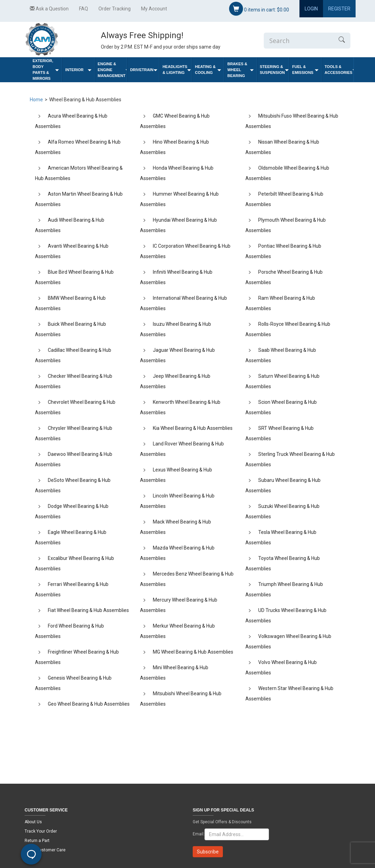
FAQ (84, 9)
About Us (33, 822)
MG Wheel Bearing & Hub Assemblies (193, 652)
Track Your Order (41, 831)
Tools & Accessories (339, 70)
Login (311, 9)
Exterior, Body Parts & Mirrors (46, 70)
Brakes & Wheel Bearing (241, 70)
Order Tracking (115, 9)
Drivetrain (143, 70)
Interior (78, 70)
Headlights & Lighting (177, 70)
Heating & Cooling (208, 70)
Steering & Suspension (274, 70)
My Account (154, 9)
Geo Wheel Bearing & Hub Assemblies (89, 704)
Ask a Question (49, 9)
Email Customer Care (45, 850)
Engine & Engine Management (112, 70)
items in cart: (259, 9)
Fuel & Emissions (305, 70)
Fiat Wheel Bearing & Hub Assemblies (88, 610)
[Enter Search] (298, 41)
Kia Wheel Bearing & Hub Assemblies (193, 428)
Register (339, 9)
